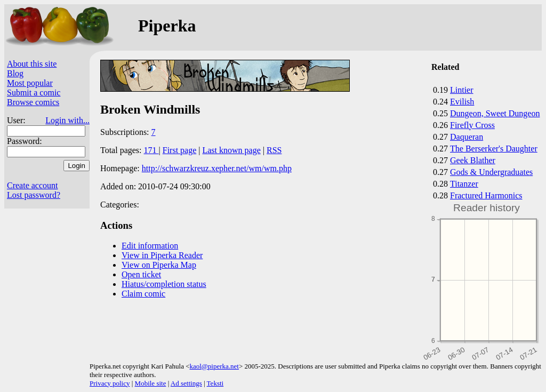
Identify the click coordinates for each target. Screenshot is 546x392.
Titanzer (464, 184)
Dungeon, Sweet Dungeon (495, 113)
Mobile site (151, 383)
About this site (32, 64)
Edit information (150, 246)
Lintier (462, 90)
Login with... (67, 120)
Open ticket (141, 274)
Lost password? (34, 195)
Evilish (462, 102)
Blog (15, 73)
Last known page (231, 150)
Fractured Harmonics (486, 195)
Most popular (30, 83)
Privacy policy (110, 383)
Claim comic (143, 294)
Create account (33, 185)
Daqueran (467, 137)
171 (151, 150)
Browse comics (33, 102)
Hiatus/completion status (164, 284)
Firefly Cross (472, 125)
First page (180, 150)
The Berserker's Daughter (494, 149)
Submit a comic (34, 93)
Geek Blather (473, 160)
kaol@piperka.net (214, 366)
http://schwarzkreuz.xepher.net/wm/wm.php (217, 168)
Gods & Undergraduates (491, 172)
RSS (274, 150)
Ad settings (186, 383)
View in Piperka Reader (162, 255)
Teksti (215, 383)
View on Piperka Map (159, 265)
